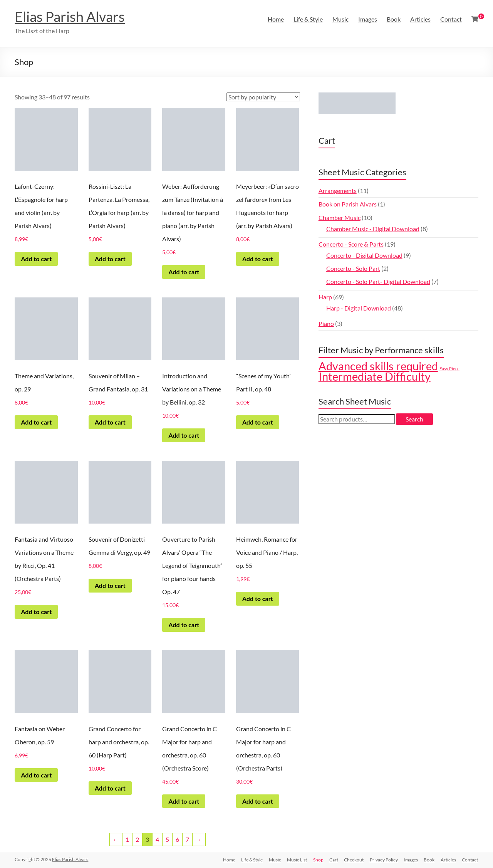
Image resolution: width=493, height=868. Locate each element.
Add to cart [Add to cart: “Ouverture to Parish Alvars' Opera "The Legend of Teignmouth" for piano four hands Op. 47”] (184, 625)
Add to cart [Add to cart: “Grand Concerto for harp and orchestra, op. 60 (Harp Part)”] (110, 788)
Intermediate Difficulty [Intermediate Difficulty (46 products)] (375, 376)
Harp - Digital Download (359, 308)
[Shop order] (263, 97)
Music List (295, 859)
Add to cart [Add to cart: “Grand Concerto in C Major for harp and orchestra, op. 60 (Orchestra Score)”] (184, 801)
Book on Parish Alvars (348, 204)
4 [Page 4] (157, 839)
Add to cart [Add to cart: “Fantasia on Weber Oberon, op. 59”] (36, 775)
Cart (333, 859)
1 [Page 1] (127, 839)
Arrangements (338, 191)
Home (276, 19)
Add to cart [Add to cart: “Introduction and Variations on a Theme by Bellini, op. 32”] (184, 435)
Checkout (353, 859)
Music (340, 19)
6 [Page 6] (177, 839)
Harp (325, 297)
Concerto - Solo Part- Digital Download (378, 281)
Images (368, 19)
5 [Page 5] (167, 839)
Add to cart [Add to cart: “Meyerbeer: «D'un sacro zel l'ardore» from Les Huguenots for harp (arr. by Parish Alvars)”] (258, 259)
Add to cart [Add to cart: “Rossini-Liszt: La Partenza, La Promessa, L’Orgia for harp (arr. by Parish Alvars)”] (110, 259)
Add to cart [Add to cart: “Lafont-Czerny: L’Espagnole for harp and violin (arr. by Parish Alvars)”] (36, 259)
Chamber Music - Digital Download (373, 229)
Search (414, 419)
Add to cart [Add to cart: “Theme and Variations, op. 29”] (36, 422)
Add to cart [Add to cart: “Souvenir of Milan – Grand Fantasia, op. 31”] (110, 422)
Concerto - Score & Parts (351, 244)
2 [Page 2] (137, 839)
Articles (420, 19)
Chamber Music (340, 217)
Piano (326, 323)
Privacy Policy (383, 859)
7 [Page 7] (187, 839)
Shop (317, 859)
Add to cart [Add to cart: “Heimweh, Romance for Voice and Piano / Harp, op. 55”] (258, 599)
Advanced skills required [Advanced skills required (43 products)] (378, 366)
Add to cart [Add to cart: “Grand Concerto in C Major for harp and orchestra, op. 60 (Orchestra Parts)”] (258, 801)
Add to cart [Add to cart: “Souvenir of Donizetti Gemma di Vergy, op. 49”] (110, 585)
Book (394, 19)
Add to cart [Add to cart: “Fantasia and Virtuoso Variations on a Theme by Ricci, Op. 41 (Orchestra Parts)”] (36, 612)
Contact (451, 19)
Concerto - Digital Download (364, 255)
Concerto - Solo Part (353, 268)
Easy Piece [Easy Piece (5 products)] (449, 369)
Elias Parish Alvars (70, 17)
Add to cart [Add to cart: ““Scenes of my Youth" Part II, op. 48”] (258, 422)
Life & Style (308, 19)
